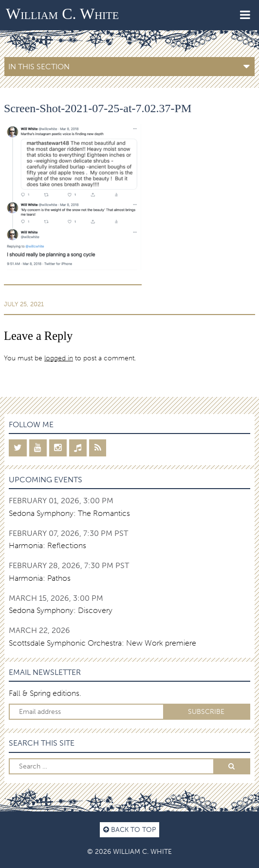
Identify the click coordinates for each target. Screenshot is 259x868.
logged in (59, 358)
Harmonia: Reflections (47, 545)
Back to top (129, 829)
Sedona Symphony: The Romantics (69, 513)
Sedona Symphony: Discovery (61, 610)
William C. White (62, 14)
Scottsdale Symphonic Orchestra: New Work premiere (102, 643)
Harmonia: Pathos (40, 578)
